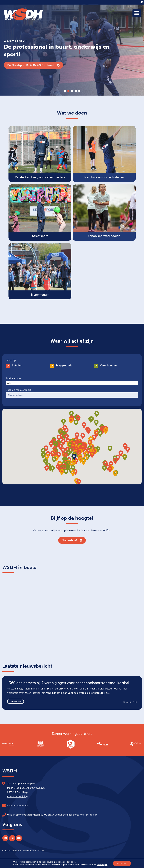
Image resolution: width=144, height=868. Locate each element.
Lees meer (15, 701)
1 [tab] (65, 91)
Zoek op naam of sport (18, 390)
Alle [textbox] (9, 383)
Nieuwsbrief (72, 540)
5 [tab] (79, 91)
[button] (83, 450)
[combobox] (72, 383)
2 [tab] (68, 91)
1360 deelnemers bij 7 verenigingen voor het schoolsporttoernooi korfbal (56, 65)
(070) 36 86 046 (89, 815)
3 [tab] (72, 91)
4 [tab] (76, 91)
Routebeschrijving (17, 796)
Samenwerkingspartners (72, 734)
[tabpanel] (72, 50)
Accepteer (122, 863)
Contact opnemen (18, 806)
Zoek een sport (14, 378)
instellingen (102, 865)
